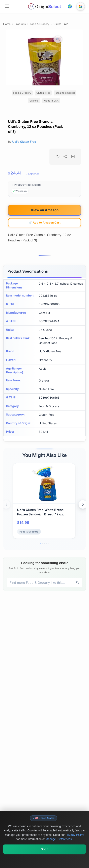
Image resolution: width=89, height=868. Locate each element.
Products (20, 24)
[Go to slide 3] (44, 544)
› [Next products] (83, 504)
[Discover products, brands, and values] (40, 583)
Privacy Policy (75, 848)
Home (7, 24)
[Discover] (78, 583)
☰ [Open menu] (7, 6)
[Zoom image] (58, 39)
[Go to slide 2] (43, 544)
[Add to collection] (73, 157)
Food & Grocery (40, 24)
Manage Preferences (59, 852)
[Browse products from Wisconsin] (20, 191)
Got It (45, 862)
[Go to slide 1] (41, 544)
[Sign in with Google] (81, 6)
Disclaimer (32, 174)
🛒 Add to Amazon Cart (44, 223)
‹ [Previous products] (6, 504)
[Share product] (65, 157)
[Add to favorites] (57, 157)
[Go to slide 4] (46, 544)
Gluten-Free (61, 24)
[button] (70, 6)
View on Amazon (45, 210)
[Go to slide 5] (48, 544)
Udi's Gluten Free (24, 142)
